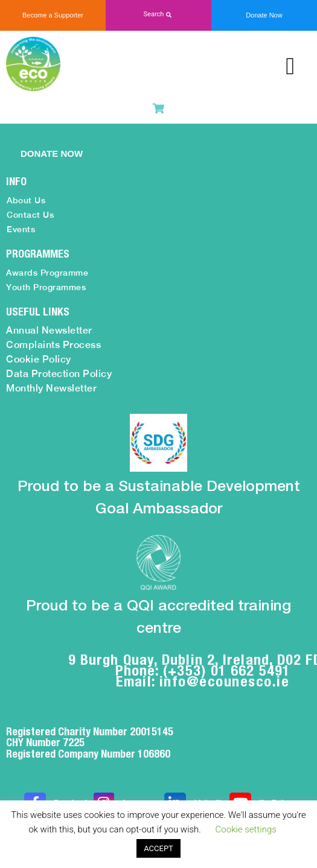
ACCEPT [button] (158, 848)
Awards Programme (47, 273)
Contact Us (30, 215)
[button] (158, 15)
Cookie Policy (39, 359)
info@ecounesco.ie (225, 681)
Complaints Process (53, 345)
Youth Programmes (46, 287)
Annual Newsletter (49, 330)
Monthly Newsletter (51, 388)
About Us (26, 200)
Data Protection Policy (59, 374)
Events (21, 229)
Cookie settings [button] (246, 829)
